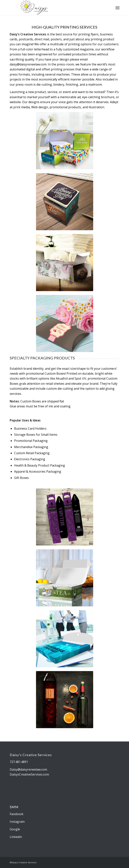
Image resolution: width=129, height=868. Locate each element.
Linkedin (16, 837)
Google (15, 829)
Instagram (17, 822)
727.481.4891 (19, 762)
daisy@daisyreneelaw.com (28, 64)
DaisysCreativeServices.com (29, 774)
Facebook (17, 814)
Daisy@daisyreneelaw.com (28, 769)
